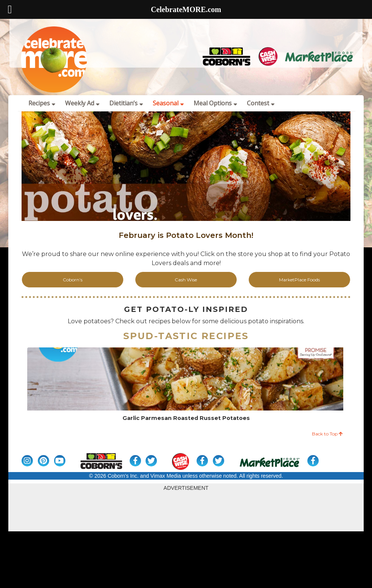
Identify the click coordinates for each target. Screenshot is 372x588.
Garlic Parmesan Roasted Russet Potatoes (186, 418)
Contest (261, 103)
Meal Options (215, 103)
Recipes (42, 103)
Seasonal (168, 103)
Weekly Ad (82, 103)
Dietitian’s (126, 103)
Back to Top (327, 434)
